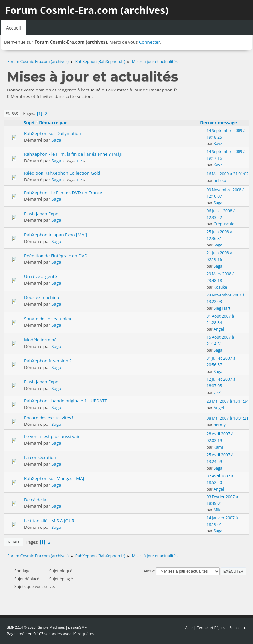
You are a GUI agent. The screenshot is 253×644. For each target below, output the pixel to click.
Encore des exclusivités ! (49, 418)
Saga (56, 140)
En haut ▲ (238, 627)
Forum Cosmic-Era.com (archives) (87, 10)
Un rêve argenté (41, 276)
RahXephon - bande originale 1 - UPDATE (66, 401)
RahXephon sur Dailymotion (53, 133)
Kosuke (221, 287)
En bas (12, 113)
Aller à (149, 571)
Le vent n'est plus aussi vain (52, 436)
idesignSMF (77, 627)
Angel (219, 329)
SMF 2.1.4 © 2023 (21, 627)
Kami (218, 447)
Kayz (218, 144)
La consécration (40, 457)
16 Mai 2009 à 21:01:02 (228, 174)
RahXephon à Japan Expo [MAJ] (56, 235)
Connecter (150, 42)
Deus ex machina (42, 297)
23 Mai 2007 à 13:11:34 (228, 401)
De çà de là (35, 500)
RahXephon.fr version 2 (48, 361)
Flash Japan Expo (41, 214)
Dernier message (221, 123)
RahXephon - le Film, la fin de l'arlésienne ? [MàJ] (73, 154)
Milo (218, 510)
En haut (13, 542)
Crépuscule (224, 224)
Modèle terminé (40, 340)
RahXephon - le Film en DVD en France (63, 193)
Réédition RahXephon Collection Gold (62, 173)
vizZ (217, 392)
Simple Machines (51, 627)
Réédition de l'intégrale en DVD (56, 256)
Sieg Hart (222, 308)
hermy (220, 425)
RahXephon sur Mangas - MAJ (54, 478)
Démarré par (53, 123)
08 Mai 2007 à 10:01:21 (228, 418)
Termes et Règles (211, 627)
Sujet (29, 123)
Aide (189, 627)
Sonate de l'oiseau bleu (48, 319)
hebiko (220, 180)
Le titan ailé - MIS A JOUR (49, 521)
